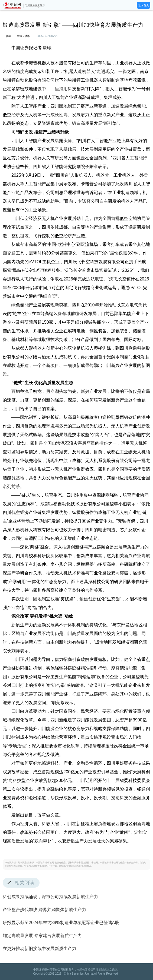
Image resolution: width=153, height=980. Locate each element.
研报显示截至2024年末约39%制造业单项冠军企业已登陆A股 (61, 923)
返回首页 (144, 5)
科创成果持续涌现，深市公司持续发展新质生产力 (50, 897)
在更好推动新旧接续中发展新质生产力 (40, 949)
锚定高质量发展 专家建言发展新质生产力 (42, 936)
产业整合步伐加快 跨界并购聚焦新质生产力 (44, 910)
